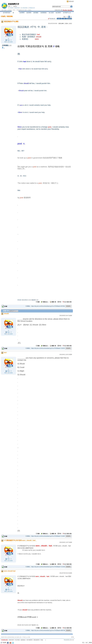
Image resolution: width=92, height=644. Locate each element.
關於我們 (11, 640)
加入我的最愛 (24, 8)
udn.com (72, 640)
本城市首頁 (7, 13)
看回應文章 (52, 19)
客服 (42, 640)
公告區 (51, 13)
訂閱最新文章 (32, 8)
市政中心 (67, 13)
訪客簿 (58, 13)
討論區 (15, 13)
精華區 (22, 13)
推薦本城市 (17, 8)
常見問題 (17, 640)
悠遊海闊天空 (14, 4)
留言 (6, 42)
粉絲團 (4, 643)
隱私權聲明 (37, 640)
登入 (83, 643)
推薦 (70, 24)
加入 (87, 643)
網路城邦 (71, 1)
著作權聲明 (30, 640)
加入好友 (10, 42)
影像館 (36, 13)
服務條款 (23, 640)
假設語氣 (10, 16)
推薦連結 (44, 13)
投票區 (29, 13)
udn (2, 10)
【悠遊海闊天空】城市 (21, 10)
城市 (5, 10)
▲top (73, 637)
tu (12, 6)
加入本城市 (11, 8)
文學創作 (10, 10)
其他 (14, 10)
